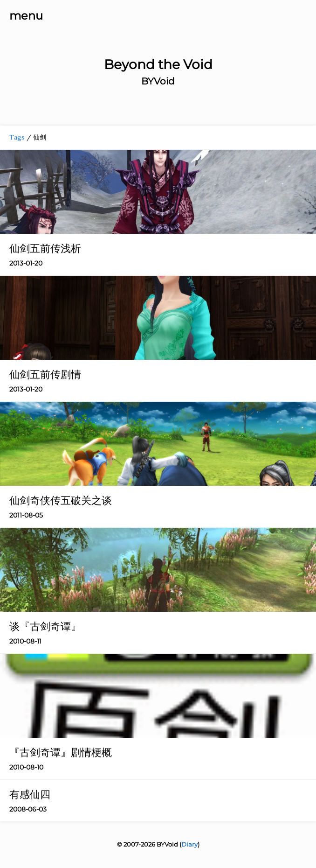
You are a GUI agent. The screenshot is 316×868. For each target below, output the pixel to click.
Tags (17, 137)
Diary (189, 844)
